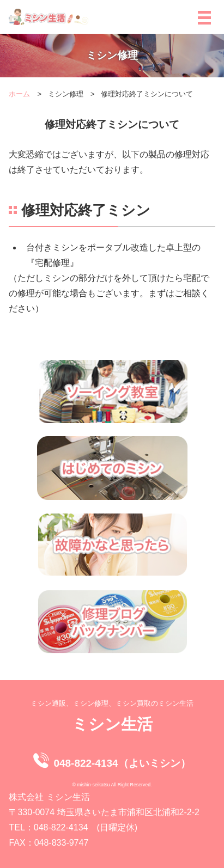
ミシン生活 (112, 724)
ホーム (19, 94)
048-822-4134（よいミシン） (122, 763)
